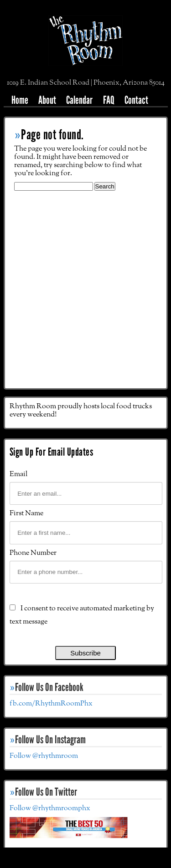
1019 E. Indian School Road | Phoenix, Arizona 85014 (86, 83)
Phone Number (33, 553)
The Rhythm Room (85, 46)
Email (18, 474)
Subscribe (85, 653)
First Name (26, 513)
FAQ (109, 100)
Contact (136, 100)
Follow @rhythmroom (44, 756)
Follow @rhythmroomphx (50, 808)
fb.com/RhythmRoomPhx (51, 704)
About (47, 100)
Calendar (79, 100)
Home (20, 100)
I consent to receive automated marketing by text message (82, 615)
